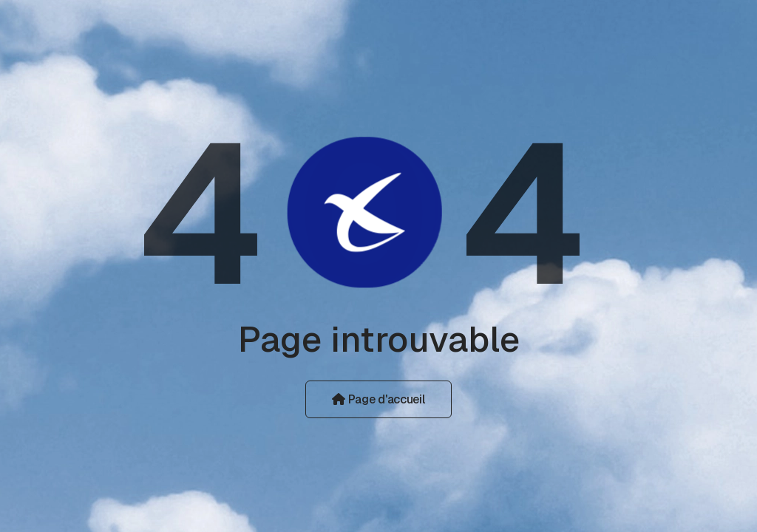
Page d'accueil (378, 399)
